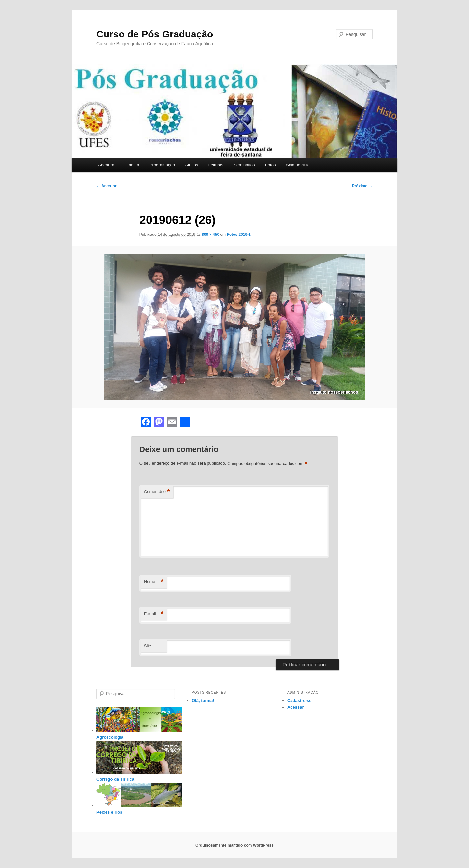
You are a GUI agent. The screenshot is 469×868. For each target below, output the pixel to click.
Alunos (192, 165)
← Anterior (107, 186)
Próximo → (362, 186)
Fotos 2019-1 (239, 235)
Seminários (244, 165)
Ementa (132, 165)
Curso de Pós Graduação (155, 34)
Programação (162, 165)
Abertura (106, 165)
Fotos (270, 165)
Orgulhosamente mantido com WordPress (234, 845)
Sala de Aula (298, 165)
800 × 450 (210, 235)
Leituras (216, 165)
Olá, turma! (203, 700)
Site (148, 646)
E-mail (154, 614)
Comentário (157, 492)
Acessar (296, 707)
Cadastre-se (299, 700)
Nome (154, 582)
